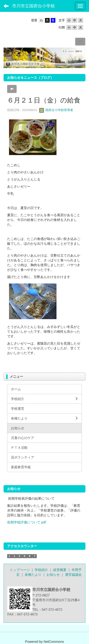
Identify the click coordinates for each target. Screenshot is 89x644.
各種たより (33, 575)
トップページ (20, 570)
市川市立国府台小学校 (33, 6)
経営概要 (60, 570)
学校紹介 (41, 570)
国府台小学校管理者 (56, 110)
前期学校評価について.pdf (26, 522)
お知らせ (53, 575)
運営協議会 (73, 575)
